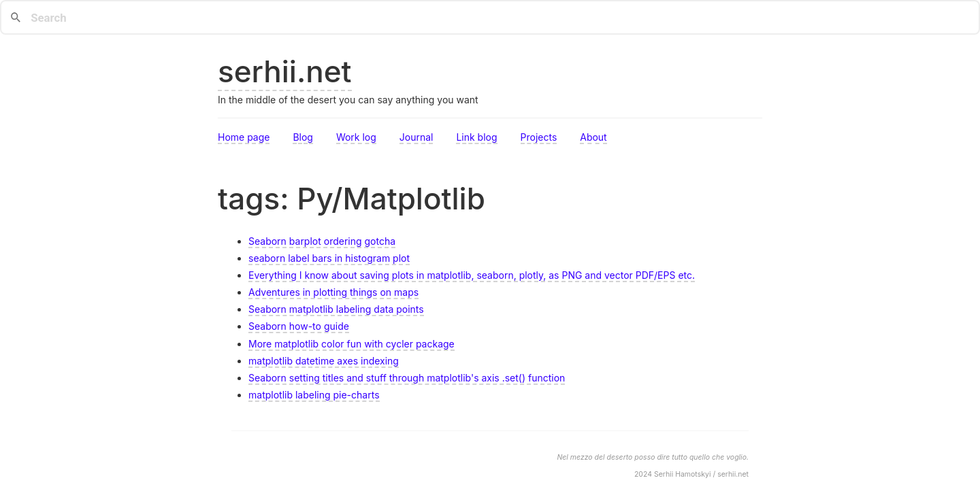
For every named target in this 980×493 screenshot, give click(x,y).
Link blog (476, 137)
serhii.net (285, 71)
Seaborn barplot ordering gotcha (322, 241)
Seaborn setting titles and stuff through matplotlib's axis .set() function (407, 378)
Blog (303, 137)
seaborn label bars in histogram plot (329, 258)
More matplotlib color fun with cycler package (352, 344)
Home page (244, 137)
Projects (539, 137)
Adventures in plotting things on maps (333, 292)
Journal (416, 137)
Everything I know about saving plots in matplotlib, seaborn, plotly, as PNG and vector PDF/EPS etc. (472, 275)
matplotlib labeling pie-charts (314, 395)
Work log (356, 137)
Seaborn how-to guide (299, 326)
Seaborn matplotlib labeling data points (336, 309)
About (593, 137)
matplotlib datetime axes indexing (324, 361)
